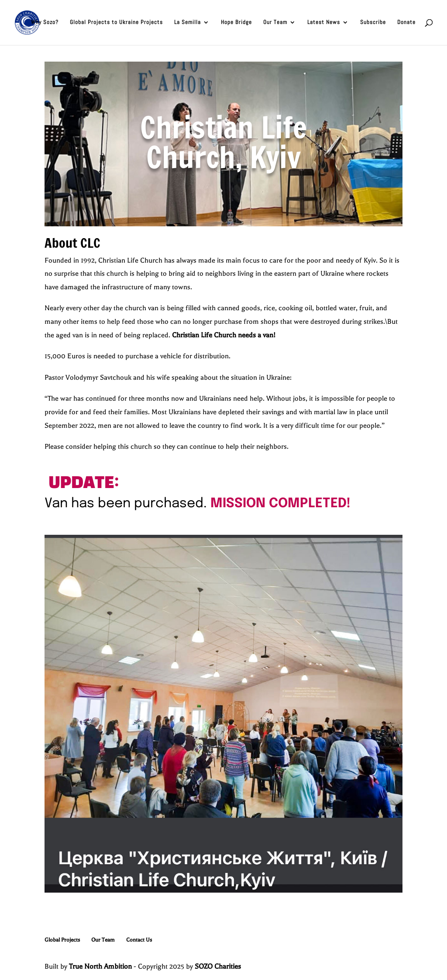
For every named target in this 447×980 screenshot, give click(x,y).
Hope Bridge (236, 23)
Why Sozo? (45, 23)
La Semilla (187, 23)
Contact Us (139, 940)
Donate (406, 23)
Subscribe (373, 23)
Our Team (275, 23)
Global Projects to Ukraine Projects (116, 23)
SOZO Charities (218, 966)
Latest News (324, 23)
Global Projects (62, 940)
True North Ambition (100, 966)
